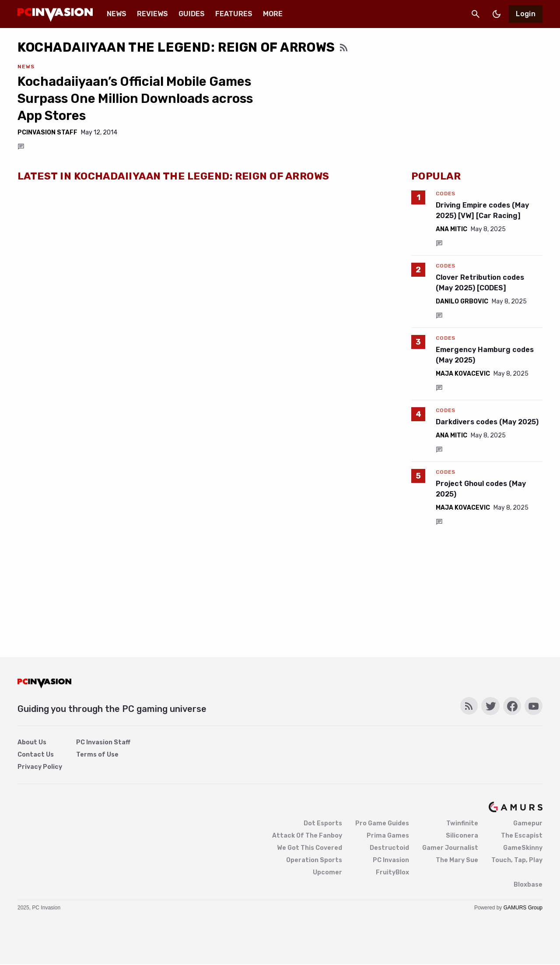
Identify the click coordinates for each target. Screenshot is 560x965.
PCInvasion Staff (47, 132)
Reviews (152, 14)
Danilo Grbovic (462, 301)
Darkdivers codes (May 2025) (487, 422)
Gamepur (528, 823)
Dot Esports (323, 823)
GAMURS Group (523, 908)
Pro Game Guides (382, 823)
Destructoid (389, 848)
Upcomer (327, 872)
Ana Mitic (451, 229)
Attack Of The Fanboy (307, 836)
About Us (32, 742)
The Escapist (522, 836)
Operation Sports (314, 860)
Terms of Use (97, 755)
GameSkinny (523, 848)
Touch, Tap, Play (517, 860)
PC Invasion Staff (103, 742)
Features (234, 14)
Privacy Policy (40, 767)
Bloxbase (528, 885)
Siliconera (462, 836)
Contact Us (36, 755)
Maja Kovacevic (463, 374)
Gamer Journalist (450, 848)
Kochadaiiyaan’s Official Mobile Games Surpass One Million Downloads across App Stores (135, 99)
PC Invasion (391, 860)
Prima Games (388, 836)
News (117, 14)
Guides (192, 14)
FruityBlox (392, 872)
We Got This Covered (310, 848)
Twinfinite (462, 823)
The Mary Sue (457, 860)
